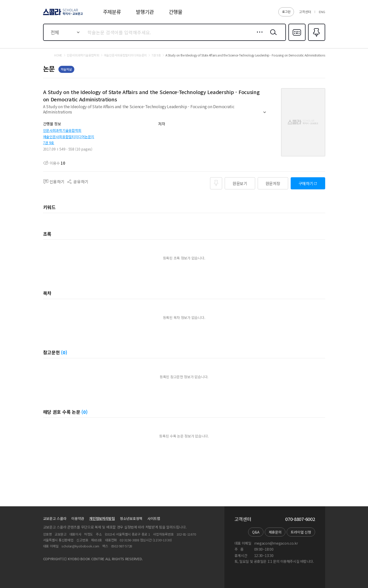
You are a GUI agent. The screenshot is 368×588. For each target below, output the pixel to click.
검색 (272, 36)
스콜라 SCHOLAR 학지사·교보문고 (62, 15)
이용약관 (78, 518)
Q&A (256, 532)
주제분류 (112, 12)
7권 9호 (49, 143)
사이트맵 (154, 518)
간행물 (175, 12)
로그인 (286, 11)
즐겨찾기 (316, 40)
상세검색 (258, 36)
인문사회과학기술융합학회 (62, 130)
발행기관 (145, 12)
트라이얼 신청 (301, 532)
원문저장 (273, 183)
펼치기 (265, 114)
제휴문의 (275, 532)
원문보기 (240, 183)
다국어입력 (297, 40)
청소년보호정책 (131, 518)
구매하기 (306, 183)
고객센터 (305, 12)
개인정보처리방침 (102, 518)
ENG (322, 12)
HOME (58, 55)
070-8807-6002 (300, 519)
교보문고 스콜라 (55, 518)
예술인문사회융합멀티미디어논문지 (69, 137)
